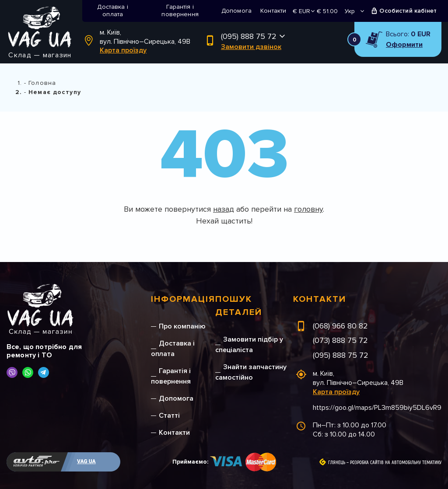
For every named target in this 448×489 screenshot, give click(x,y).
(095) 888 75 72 (249, 36)
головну (308, 209)
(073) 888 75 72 (340, 340)
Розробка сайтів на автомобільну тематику (396, 463)
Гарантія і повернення (180, 10)
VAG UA (86, 461)
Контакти (273, 11)
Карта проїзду (123, 50)
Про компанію (182, 326)
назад (224, 209)
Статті (169, 416)
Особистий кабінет (408, 11)
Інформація (183, 299)
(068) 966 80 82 (340, 326)
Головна (42, 83)
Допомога (236, 11)
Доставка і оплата (113, 10)
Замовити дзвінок (251, 47)
